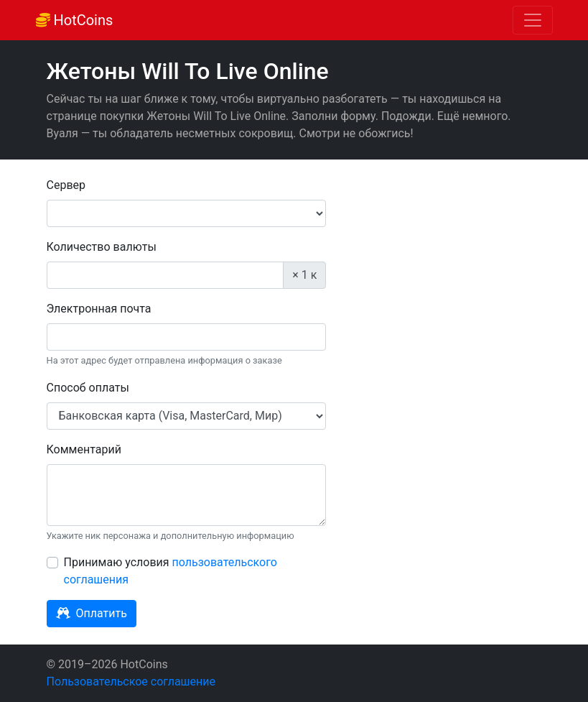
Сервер (66, 185)
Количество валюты (102, 247)
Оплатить (92, 613)
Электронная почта (99, 309)
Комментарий (84, 449)
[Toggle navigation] (533, 20)
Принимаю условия (171, 571)
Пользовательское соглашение (131, 682)
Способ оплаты (88, 388)
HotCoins (75, 20)
